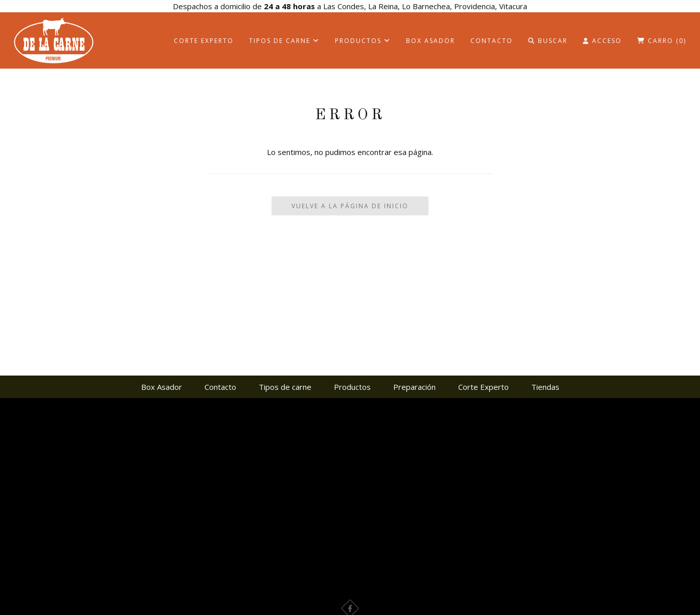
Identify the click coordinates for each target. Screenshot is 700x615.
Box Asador (431, 41)
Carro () (662, 41)
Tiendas (545, 387)
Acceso (602, 41)
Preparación (414, 387)
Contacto (492, 41)
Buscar (548, 41)
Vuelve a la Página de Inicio (350, 206)
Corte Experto (204, 41)
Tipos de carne (284, 41)
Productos (363, 41)
